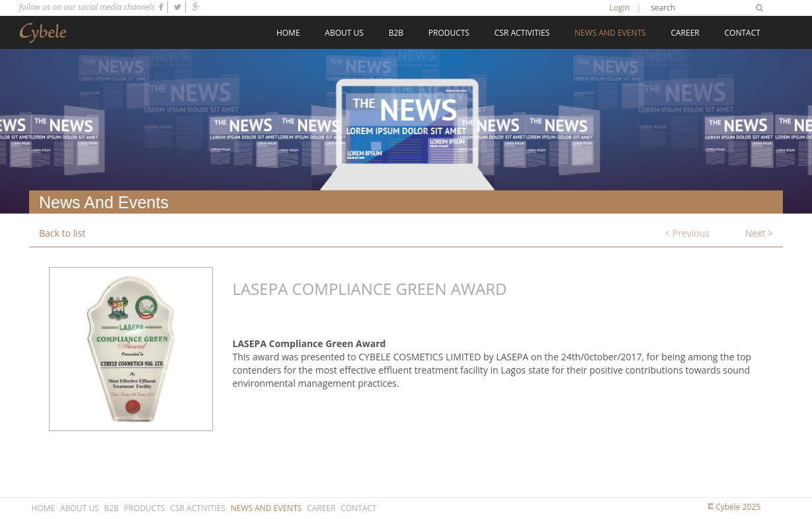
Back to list (62, 233)
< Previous (687, 233)
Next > (759, 233)
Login (620, 8)
